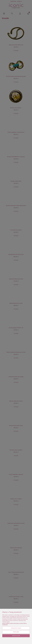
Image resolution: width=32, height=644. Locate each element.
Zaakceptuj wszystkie (16, 636)
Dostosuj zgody (16, 632)
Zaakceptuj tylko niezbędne (16, 628)
